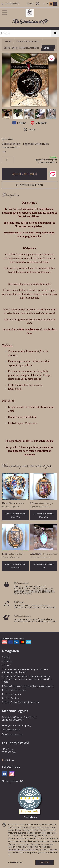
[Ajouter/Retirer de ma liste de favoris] (53, 174)
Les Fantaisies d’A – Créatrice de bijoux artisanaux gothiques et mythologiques (25, 671)
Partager (19, 123)
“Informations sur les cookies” (21, 850)
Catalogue (7, 661)
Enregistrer (39, 123)
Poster (30, 130)
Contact (30, 4)
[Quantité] (8, 160)
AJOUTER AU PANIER (25, 174)
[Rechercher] (55, 33)
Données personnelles (12, 734)
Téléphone (8, 760)
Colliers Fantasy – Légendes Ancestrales (21, 48)
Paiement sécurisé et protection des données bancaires (28, 686)
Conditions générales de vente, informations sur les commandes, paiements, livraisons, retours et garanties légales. (27, 679)
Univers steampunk (11, 694)
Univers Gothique (11, 698)
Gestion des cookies (11, 730)
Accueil (8, 42)
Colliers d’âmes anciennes (28, 42)
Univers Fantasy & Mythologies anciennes (21, 702)
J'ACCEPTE (45, 862)
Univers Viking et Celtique (14, 690)
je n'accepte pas (15, 862)
